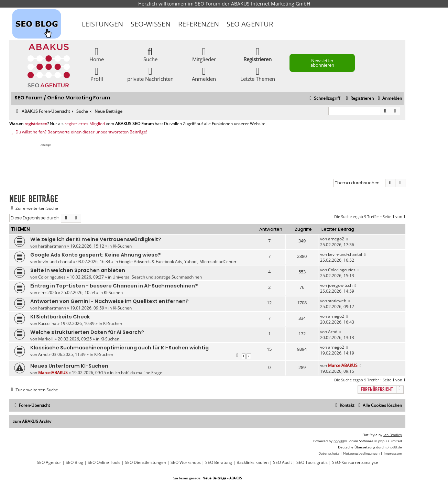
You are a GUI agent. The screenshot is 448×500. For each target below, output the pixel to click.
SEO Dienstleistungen (145, 463)
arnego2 (336, 239)
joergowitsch (340, 285)
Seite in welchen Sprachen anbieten (78, 270)
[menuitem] (389, 99)
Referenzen (199, 24)
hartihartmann (52, 246)
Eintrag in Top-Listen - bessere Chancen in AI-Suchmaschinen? (114, 286)
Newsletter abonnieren (322, 63)
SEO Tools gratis (312, 463)
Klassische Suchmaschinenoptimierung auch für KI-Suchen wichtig (119, 348)
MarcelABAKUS (53, 373)
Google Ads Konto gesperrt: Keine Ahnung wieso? (96, 255)
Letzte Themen (258, 74)
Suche (150, 54)
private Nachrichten (150, 74)
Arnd (333, 332)
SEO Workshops (186, 463)
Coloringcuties (52, 277)
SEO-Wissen (151, 24)
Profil (97, 74)
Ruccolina (47, 323)
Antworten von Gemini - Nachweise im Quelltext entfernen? (110, 301)
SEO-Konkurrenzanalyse (355, 463)
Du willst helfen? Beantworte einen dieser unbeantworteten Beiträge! (78, 132)
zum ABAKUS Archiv (32, 421)
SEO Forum (208, 4)
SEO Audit (282, 463)
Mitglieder (204, 54)
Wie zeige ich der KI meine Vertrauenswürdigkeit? (96, 239)
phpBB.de (394, 447)
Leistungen (102, 24)
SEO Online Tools (104, 463)
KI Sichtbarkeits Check (60, 317)
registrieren (36, 124)
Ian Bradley (393, 435)
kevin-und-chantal (55, 262)
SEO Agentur (250, 24)
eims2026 (48, 292)
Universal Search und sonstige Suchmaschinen (157, 277)
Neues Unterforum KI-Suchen (69, 366)
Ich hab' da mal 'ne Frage (138, 373)
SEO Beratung (219, 463)
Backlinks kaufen (253, 463)
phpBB (339, 441)
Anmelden (204, 74)
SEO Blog (74, 463)
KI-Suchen (122, 246)
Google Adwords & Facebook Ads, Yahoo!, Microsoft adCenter (178, 262)
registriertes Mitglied (85, 124)
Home (97, 54)
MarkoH (46, 339)
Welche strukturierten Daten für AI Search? (87, 332)
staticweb (337, 301)
